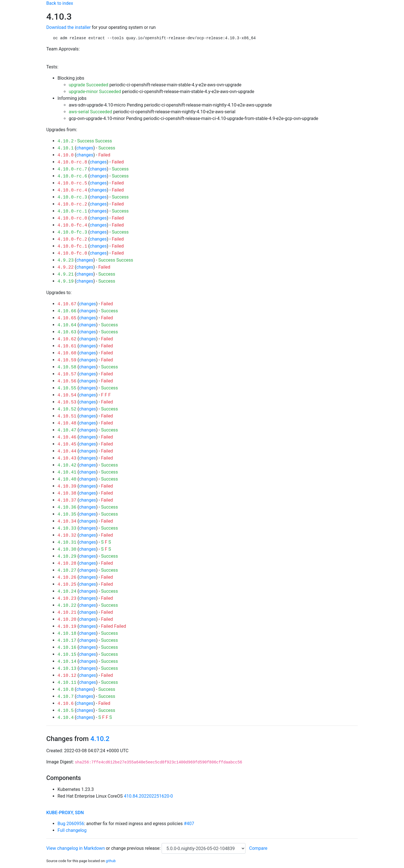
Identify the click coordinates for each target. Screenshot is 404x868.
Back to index (60, 3)
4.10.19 (67, 627)
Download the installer (68, 27)
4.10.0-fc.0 (72, 253)
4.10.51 (67, 416)
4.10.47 (67, 430)
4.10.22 (67, 606)
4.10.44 (67, 451)
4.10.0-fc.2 (72, 239)
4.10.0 (66, 155)
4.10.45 (67, 444)
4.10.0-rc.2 (72, 204)
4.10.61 (67, 346)
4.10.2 (66, 141)
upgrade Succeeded (89, 85)
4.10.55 (67, 388)
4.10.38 (67, 493)
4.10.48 (67, 423)
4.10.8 (66, 690)
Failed (104, 155)
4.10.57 (67, 374)
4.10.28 (67, 564)
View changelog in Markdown (75, 848)
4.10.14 (67, 662)
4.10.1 (66, 148)
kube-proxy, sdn (65, 813)
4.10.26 (67, 578)
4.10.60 (67, 353)
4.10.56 (67, 381)
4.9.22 (66, 267)
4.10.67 (67, 304)
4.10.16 (67, 648)
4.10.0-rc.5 (72, 183)
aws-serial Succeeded (90, 112)
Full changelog (72, 830)
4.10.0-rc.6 (72, 176)
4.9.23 (66, 260)
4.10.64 (67, 325)
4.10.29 (67, 557)
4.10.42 (67, 465)
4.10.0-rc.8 (72, 162)
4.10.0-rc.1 (72, 211)
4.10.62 (67, 339)
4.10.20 (67, 620)
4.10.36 (67, 507)
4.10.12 (67, 676)
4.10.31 (67, 542)
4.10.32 (67, 535)
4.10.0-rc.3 (72, 197)
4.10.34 (67, 521)
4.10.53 (67, 402)
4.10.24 (67, 592)
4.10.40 (67, 479)
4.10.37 (67, 500)
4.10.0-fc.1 (72, 246)
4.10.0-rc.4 (72, 190)
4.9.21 (66, 274)
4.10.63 (67, 332)
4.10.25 (67, 585)
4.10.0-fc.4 (72, 225)
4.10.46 (67, 437)
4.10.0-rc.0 (72, 218)
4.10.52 (67, 409)
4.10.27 (67, 571)
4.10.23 (67, 599)
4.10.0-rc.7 (72, 169)
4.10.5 (66, 711)
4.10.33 (67, 528)
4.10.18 (67, 634)
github (111, 861)
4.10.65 (67, 318)
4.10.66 (67, 311)
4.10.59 (67, 360)
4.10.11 (67, 683)
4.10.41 (67, 472)
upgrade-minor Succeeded (95, 92)
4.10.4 (66, 718)
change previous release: (136, 848)
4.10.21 (67, 613)
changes (85, 148)
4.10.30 (67, 550)
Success (86, 141)
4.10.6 (66, 704)
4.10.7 (66, 697)
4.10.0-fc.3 (72, 232)
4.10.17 (67, 641)
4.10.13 (67, 669)
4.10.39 (67, 486)
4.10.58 (67, 367)
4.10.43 (67, 458)
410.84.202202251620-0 (149, 796)
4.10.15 (67, 655)
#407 (189, 824)
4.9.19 (66, 281)
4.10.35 (67, 514)
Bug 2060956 (71, 824)
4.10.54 (67, 395)
